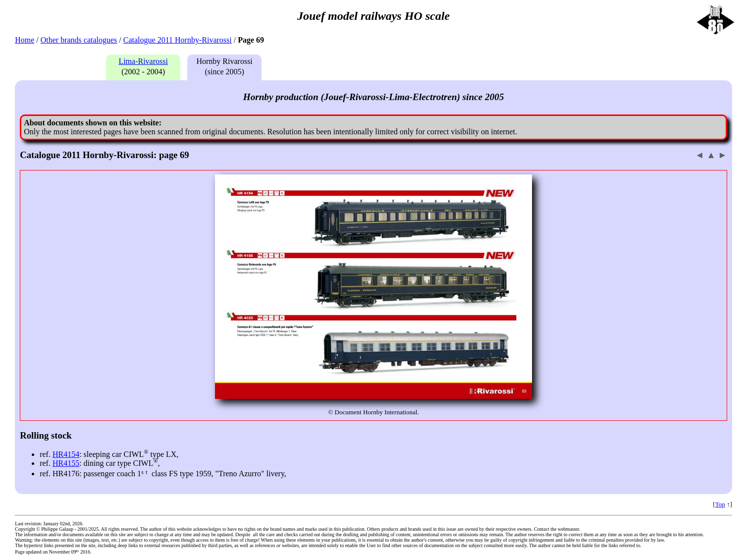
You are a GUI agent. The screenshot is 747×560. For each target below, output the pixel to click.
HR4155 (66, 463)
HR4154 (66, 454)
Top (720, 504)
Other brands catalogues (79, 40)
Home (25, 40)
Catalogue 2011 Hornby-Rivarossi (178, 40)
